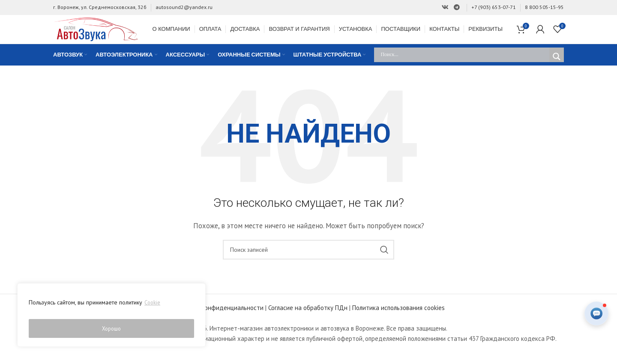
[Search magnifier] (557, 68)
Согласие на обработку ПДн (308, 319)
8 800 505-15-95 (544, 7)
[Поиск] (308, 261)
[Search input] (464, 66)
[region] (111, 317)
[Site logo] (107, 34)
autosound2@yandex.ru (184, 7)
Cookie (153, 307)
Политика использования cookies (398, 319)
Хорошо (112, 328)
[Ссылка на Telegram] (457, 7)
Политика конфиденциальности (218, 319)
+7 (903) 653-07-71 (494, 7)
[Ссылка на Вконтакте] (445, 7)
